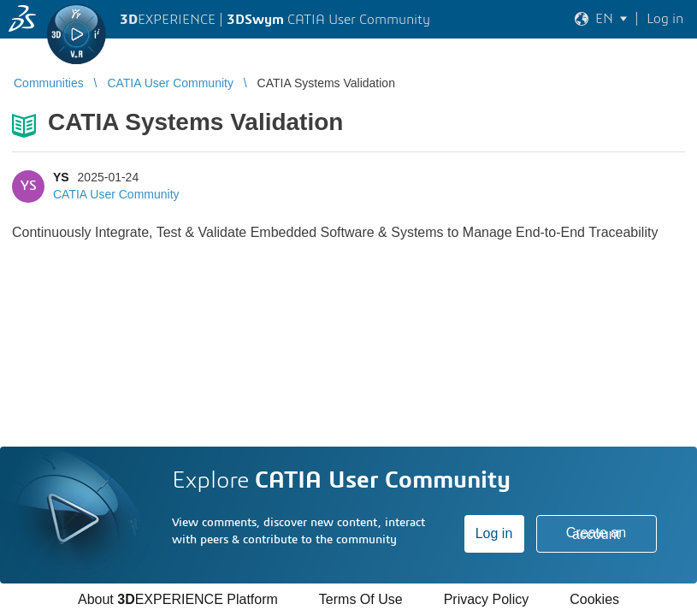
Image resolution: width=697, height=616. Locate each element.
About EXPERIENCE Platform (178, 599)
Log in (494, 533)
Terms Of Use (361, 599)
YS (61, 177)
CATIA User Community (116, 194)
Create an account (596, 533)
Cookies (594, 599)
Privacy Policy (487, 599)
